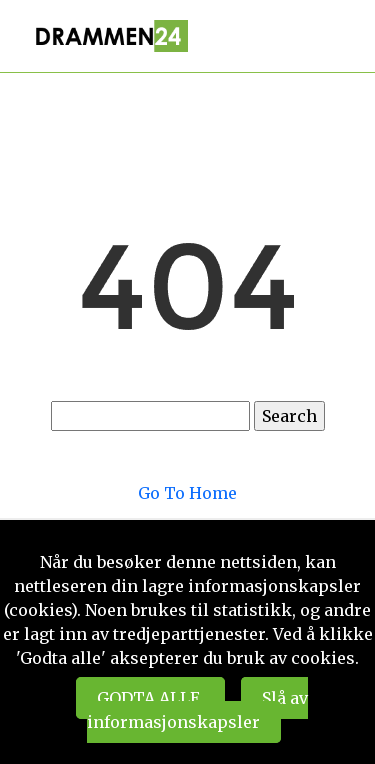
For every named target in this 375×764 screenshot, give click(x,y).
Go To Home (187, 493)
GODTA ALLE (150, 698)
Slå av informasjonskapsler (197, 710)
